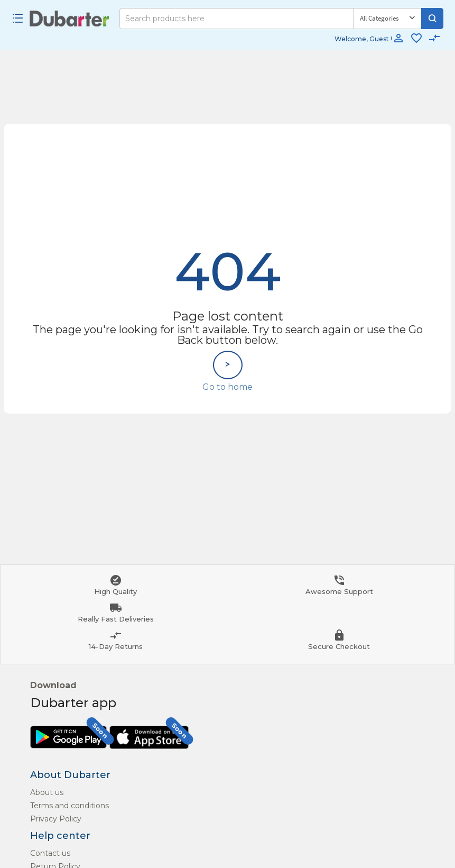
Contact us (50, 853)
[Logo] (69, 19)
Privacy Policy (56, 819)
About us (47, 792)
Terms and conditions (69, 806)
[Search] (236, 19)
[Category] (387, 19)
